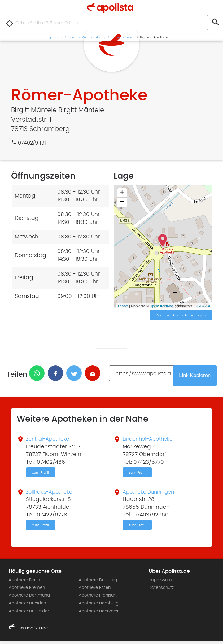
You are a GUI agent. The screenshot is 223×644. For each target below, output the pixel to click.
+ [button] (122, 193)
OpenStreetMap (162, 306)
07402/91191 (33, 143)
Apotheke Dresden (27, 607)
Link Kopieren (197, 376)
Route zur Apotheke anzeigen (181, 315)
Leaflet (123, 306)
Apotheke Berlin (24, 583)
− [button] (122, 202)
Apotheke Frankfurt (98, 599)
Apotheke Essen (95, 591)
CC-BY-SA (202, 306)
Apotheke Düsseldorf (30, 614)
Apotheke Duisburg (98, 583)
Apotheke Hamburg (99, 607)
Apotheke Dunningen (151, 494)
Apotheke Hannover (99, 614)
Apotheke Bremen (27, 591)
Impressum (160, 583)
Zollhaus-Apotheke (51, 494)
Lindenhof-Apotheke (150, 441)
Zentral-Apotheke (49, 441)
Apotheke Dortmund (29, 599)
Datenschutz (161, 591)
